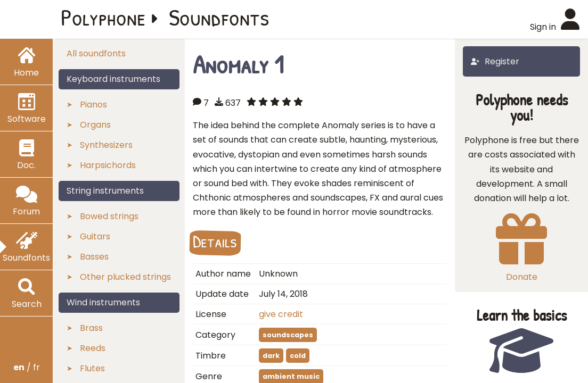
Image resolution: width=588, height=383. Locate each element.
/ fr (27, 367)
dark (271, 356)
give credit (281, 314)
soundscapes (288, 335)
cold (298, 356)
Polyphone (103, 17)
